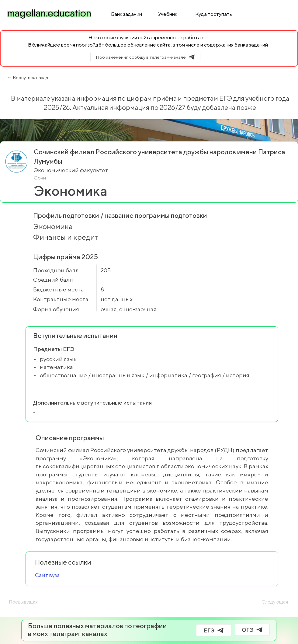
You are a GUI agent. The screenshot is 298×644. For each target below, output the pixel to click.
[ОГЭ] (252, 630)
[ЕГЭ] (214, 630)
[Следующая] (265, 602)
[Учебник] (168, 14)
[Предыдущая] (29, 602)
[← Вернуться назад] (51, 78)
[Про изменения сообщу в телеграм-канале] (145, 57)
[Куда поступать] (214, 14)
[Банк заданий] (127, 14)
